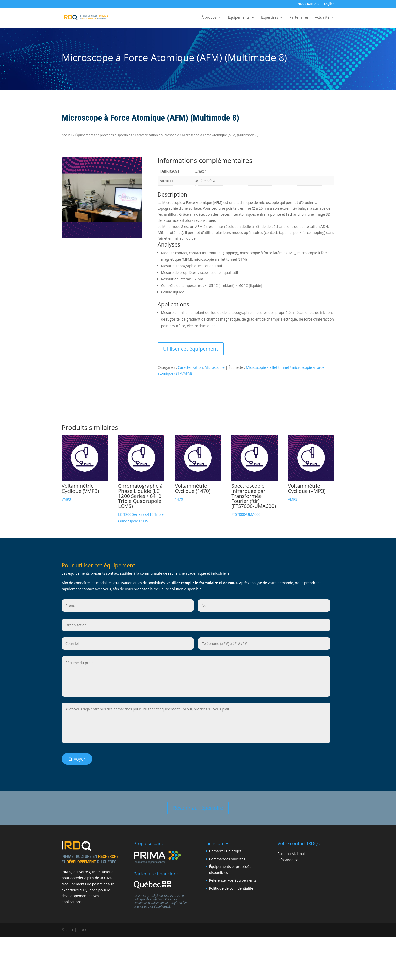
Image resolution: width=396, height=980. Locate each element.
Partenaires (299, 18)
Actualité (322, 18)
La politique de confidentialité (159, 895)
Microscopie (170, 135)
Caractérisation (146, 135)
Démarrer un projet (225, 848)
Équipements (239, 18)
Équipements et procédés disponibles (104, 135)
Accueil (67, 135)
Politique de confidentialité (231, 885)
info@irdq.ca (288, 857)
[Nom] (264, 606)
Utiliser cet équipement (191, 349)
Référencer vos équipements (233, 878)
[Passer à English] (329, 5)
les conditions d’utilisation (155, 898)
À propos (209, 18)
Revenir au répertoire (198, 805)
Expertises (270, 18)
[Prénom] (128, 606)
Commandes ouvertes (227, 856)
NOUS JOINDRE (308, 4)
